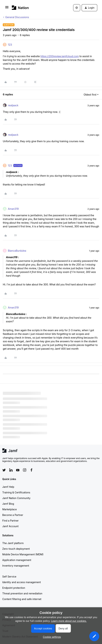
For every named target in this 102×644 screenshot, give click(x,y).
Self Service (9, 577)
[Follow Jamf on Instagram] (25, 470)
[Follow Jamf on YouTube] (18, 470)
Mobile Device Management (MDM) (23, 554)
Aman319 (13, 209)
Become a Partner (13, 515)
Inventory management (16, 566)
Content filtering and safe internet (22, 599)
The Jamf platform (13, 543)
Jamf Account (10, 526)
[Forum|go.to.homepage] (20, 8)
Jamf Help (8, 487)
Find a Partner (10, 521)
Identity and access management (22, 582)
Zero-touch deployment (16, 549)
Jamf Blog (8, 504)
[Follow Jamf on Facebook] (31, 470)
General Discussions (17, 17)
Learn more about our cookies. (69, 621)
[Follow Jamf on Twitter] (4, 470)
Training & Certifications (16, 492)
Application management (17, 560)
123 (10, 45)
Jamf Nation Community (16, 498)
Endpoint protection (14, 588)
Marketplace (9, 509)
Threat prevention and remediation (22, 593)
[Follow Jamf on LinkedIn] (11, 470)
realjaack (13, 105)
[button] (7, 8)
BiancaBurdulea (17, 251)
